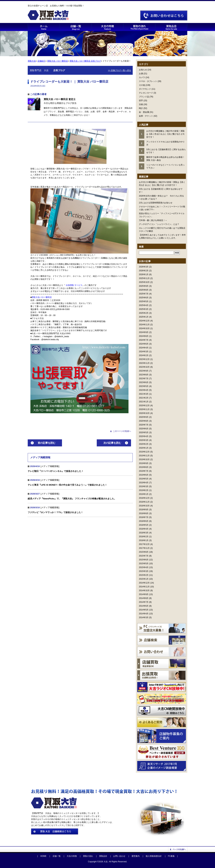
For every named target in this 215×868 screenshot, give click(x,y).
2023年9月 (144, 371)
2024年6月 (144, 344)
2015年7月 (144, 556)
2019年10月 (144, 459)
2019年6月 (144, 475)
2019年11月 (144, 456)
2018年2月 (144, 537)
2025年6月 (144, 298)
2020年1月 (144, 448)
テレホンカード (146, 93)
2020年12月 (144, 406)
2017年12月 (144, 544)
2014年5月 (144, 610)
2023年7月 (144, 379)
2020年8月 (144, 421)
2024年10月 (144, 328)
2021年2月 (144, 398)
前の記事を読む (47, 443)
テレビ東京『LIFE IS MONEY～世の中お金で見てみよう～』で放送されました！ (67, 485)
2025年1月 (144, 317)
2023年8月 (144, 375)
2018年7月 (144, 517)
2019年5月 (144, 479)
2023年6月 (144, 382)
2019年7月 (144, 471)
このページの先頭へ (122, 431)
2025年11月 (144, 278)
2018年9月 (144, 510)
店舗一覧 (57, 856)
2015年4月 (144, 567)
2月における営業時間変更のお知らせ (156, 203)
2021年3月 (144, 394)
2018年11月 (144, 502)
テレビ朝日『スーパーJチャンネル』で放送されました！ (56, 471)
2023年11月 (144, 363)
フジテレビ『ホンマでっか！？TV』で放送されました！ (55, 512)
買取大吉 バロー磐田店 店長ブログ (85, 61)
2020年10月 (144, 413)
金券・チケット (146, 116)
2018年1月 (144, 540)
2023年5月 (144, 386)
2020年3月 (144, 440)
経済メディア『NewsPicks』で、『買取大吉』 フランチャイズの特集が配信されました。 (72, 499)
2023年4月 (144, 390)
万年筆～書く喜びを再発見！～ (153, 220)
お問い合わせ (119, 856)
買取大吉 (32, 61)
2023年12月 (144, 359)
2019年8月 (144, 467)
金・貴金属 (144, 112)
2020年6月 (144, 429)
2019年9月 (144, 463)
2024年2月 (144, 355)
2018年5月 (144, 525)
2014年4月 (144, 614)
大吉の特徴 (72, 856)
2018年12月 (144, 498)
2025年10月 (144, 282)
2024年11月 (144, 325)
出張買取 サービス (74, 285)
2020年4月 (144, 436)
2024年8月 (144, 336)
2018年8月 (144, 513)
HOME (43, 856)
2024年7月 (144, 340)
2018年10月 (144, 506)
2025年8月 (144, 290)
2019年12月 (144, 452)
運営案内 (136, 856)
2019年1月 (144, 494)
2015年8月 (144, 552)
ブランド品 (144, 97)
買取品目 (103, 856)
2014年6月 (144, 606)
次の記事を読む (112, 443)
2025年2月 (144, 313)
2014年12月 (144, 583)
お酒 (141, 74)
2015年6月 (144, 560)
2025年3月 (144, 309)
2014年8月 (144, 598)
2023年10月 (144, 367)
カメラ (142, 77)
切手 (141, 101)
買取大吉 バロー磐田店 (58, 61)
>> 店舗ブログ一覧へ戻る (120, 70)
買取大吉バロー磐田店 (42, 297)
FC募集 (171, 856)
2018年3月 (144, 533)
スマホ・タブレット (148, 81)
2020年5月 (144, 432)
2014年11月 (144, 587)
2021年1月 (144, 402)
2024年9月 (144, 332)
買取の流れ (88, 856)
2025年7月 (144, 294)
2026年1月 (144, 274)
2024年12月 (144, 321)
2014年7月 (144, 602)
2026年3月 (144, 267)
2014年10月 (144, 591)
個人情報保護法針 (154, 856)
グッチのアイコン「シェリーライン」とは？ (159, 224)
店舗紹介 (41, 61)
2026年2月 (144, 271)
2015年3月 (144, 571)
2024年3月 (144, 352)
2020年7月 (144, 425)
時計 (141, 108)
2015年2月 (144, 575)
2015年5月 (144, 564)
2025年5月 (144, 301)
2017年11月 (144, 548)
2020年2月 (144, 444)
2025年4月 (144, 305)
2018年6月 (144, 521)
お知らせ (143, 70)
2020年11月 (144, 409)
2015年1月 (144, 579)
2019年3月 (144, 486)
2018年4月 (144, 529)
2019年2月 (144, 490)
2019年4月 (144, 483)
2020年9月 (144, 417)
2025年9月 (144, 286)
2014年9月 (144, 594)
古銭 (141, 104)
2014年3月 (144, 617)
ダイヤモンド (145, 89)
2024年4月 (144, 348)
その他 (142, 85)
